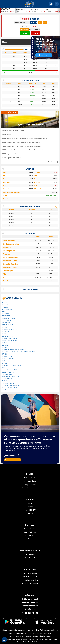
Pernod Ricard (7, 356)
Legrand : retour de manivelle (30, 124)
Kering (5, 343)
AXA (4, 312)
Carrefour (6, 323)
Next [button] (59, 10)
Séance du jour (30, 529)
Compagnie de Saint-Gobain (11, 365)
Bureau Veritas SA (8, 318)
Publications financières (30, 602)
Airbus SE (5, 307)
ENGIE (4, 334)
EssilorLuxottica (8, 336)
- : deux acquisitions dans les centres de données (21, 142)
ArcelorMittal (7, 309)
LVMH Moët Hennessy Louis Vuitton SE (15, 350)
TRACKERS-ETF (30, 510)
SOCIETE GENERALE (8, 372)
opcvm (30, 503)
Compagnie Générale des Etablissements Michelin (20, 352)
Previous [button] (16, 10)
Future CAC (19, 9)
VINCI (4, 390)
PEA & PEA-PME (30, 478)
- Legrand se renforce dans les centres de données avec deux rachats (24, 138)
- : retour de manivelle (13, 130)
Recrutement (30, 609)
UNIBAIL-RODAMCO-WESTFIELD (12, 385)
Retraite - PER (30, 558)
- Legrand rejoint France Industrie (14, 154)
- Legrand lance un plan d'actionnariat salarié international (22, 146)
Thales (5, 381)
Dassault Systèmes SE (10, 329)
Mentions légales (45, 633)
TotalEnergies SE (8, 383)
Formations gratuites (30, 580)
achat (25, 33)
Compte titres (30, 481)
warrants (30, 507)
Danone (5, 327)
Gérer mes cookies (33, 630)
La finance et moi (30, 577)
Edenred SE (6, 332)
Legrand (35, 19)
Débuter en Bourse (30, 573)
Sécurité (35, 633)
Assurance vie (30, 555)
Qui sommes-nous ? (30, 599)
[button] (51, 4)
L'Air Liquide (6, 305)
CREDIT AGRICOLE (8, 325)
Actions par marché (30, 536)
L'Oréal (5, 347)
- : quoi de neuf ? (12, 158)
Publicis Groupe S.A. (9, 359)
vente (36, 33)
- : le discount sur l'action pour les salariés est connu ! (22, 150)
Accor (4, 303)
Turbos (30, 513)
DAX (47, 9)
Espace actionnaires (30, 606)
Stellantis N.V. (7, 374)
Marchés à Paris (30, 532)
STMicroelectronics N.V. (11, 377)
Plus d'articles (52, 162)
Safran (5, 363)
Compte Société (30, 485)
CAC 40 (6, 9)
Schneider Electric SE (10, 370)
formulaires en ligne (30, 488)
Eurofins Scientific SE (10, 338)
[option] (22, 10)
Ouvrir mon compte (13, 460)
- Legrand (7, 134)
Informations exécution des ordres (14, 630)
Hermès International (10, 341)
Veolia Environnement (10, 388)
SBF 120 (33, 9)
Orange (5, 354)
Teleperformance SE (9, 379)
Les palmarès (30, 539)
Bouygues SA (7, 316)
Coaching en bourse (30, 583)
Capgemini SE (7, 320)
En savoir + (44, 55)
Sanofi (5, 368)
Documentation (11, 455)
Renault (5, 361)
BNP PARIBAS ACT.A (8, 314)
